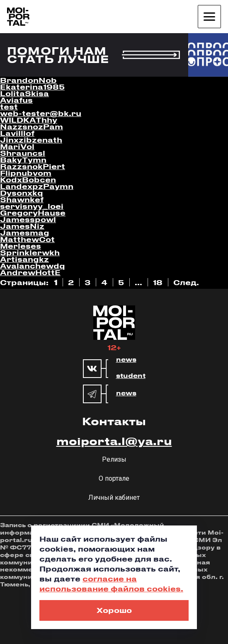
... (138, 282)
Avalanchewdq (33, 266)
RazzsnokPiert (33, 166)
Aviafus (16, 100)
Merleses (21, 246)
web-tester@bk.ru (41, 113)
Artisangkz (24, 259)
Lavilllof (17, 133)
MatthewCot (27, 239)
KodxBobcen (28, 179)
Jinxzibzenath (31, 140)
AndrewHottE (30, 272)
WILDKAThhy (29, 120)
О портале (114, 478)
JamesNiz (22, 226)
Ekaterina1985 (32, 87)
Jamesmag (25, 232)
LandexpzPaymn (37, 186)
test (9, 107)
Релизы (114, 459)
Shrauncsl (23, 153)
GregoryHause (33, 213)
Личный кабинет (114, 498)
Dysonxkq (22, 193)
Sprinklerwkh (30, 252)
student (131, 376)
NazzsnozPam (32, 126)
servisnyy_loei (32, 206)
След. (186, 282)
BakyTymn (23, 160)
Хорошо (114, 610)
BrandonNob (28, 80)
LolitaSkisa (24, 93)
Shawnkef (22, 199)
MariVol (17, 146)
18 (158, 282)
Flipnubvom (26, 173)
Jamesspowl (28, 219)
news (126, 360)
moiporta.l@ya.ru (114, 441)
